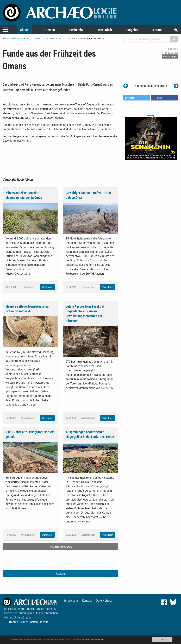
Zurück (60, 574)
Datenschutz (104, 601)
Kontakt (87, 601)
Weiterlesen (47, 287)
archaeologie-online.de (15, 39)
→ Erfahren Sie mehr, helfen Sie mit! (26, 622)
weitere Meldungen (60, 547)
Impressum (71, 601)
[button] (137, 98)
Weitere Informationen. (93, 640)
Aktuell (25, 30)
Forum (157, 30)
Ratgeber (132, 30)
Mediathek (105, 30)
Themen (49, 30)
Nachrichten (54, 39)
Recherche (76, 30)
